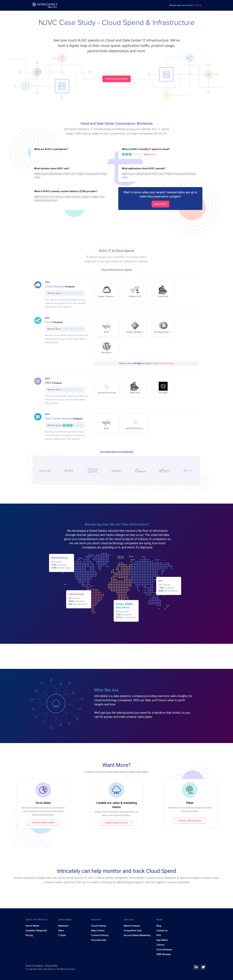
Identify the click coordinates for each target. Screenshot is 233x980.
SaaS (49, 322)
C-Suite (62, 935)
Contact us (162, 931)
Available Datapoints (36, 931)
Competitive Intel (133, 931)
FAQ (159, 935)
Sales (61, 931)
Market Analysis (132, 926)
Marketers (63, 926)
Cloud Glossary (164, 950)
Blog (159, 926)
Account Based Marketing (137, 935)
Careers (160, 945)
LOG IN (198, 5)
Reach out (160, 204)
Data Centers (98, 931)
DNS (48, 383)
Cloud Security (99, 940)
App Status (162, 940)
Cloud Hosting (55, 287)
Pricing (29, 935)
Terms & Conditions (35, 966)
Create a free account (43, 823)
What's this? (150, 155)
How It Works (32, 926)
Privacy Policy (52, 966)
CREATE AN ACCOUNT (116, 79)
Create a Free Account (163, 363)
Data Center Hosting (59, 419)
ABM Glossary (164, 954)
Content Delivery (100, 935)
